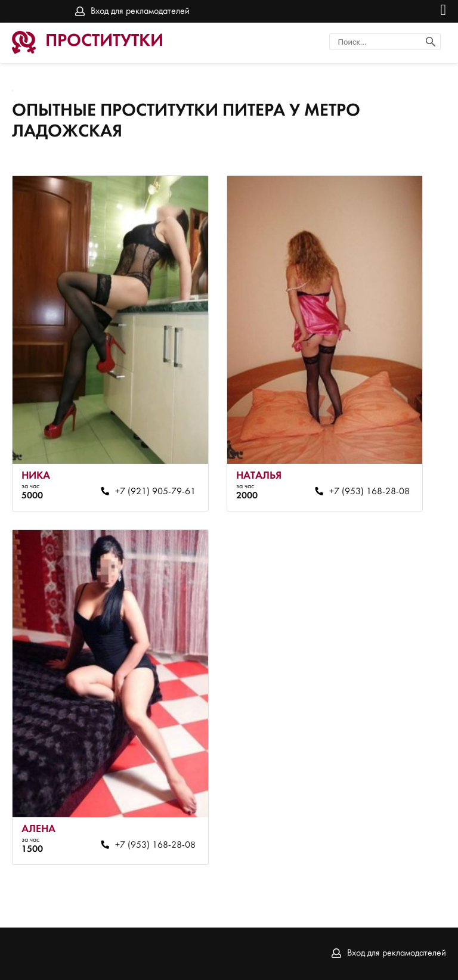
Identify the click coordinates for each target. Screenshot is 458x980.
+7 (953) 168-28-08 (369, 492)
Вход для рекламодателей (140, 11)
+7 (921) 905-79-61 (155, 492)
